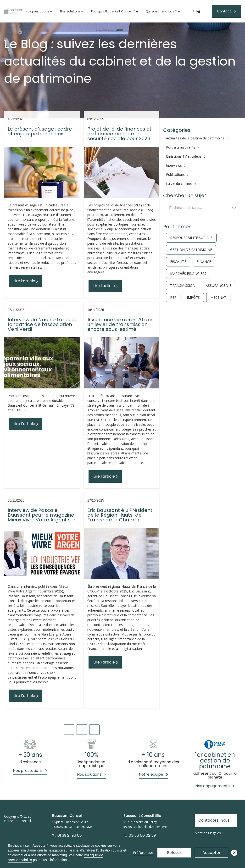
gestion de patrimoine (191, 250)
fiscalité (178, 262)
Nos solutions (70, 11)
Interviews (174, 166)
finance (204, 262)
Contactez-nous (214, 820)
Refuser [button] (174, 853)
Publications (175, 175)
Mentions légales (208, 833)
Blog (196, 11)
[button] (39, 11)
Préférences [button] (143, 853)
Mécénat (218, 298)
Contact (224, 11)
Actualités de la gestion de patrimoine (195, 138)
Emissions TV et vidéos (184, 156)
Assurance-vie (218, 286)
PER (173, 298)
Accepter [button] (212, 853)
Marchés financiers (188, 274)
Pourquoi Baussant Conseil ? (113, 11)
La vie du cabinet (179, 184)
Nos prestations (37, 11)
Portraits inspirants (181, 147)
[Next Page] (94, 730)
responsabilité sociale (191, 238)
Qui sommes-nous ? (161, 11)
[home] (13, 11)
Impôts (193, 298)
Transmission (183, 286)
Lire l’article (24, 281)
